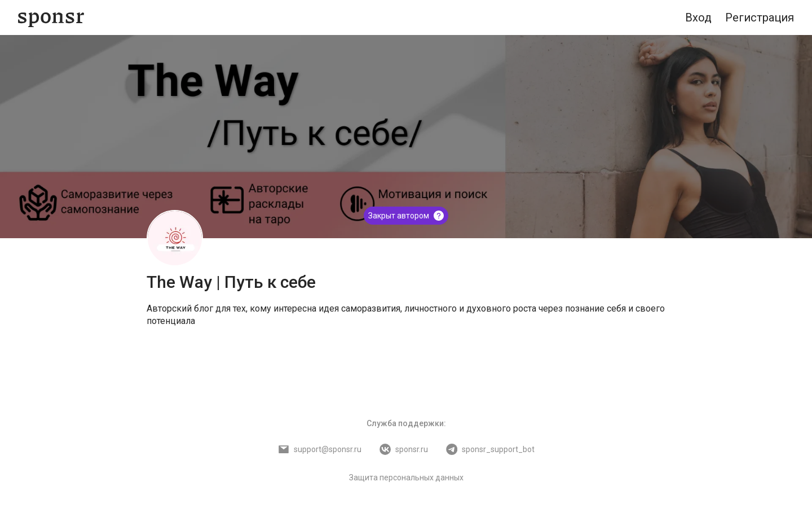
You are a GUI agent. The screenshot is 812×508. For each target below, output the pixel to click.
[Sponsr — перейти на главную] (51, 18)
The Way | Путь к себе (231, 282)
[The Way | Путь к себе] (175, 238)
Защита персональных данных (406, 478)
